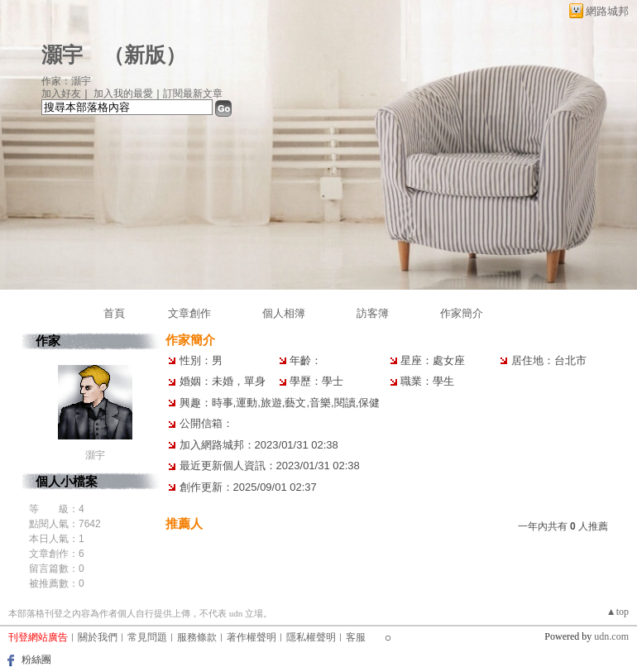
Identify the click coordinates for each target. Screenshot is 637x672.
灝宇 (62, 55)
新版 (145, 55)
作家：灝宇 (66, 81)
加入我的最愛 (123, 94)
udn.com (611, 636)
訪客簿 (373, 313)
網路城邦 (607, 11)
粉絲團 (36, 660)
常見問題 (147, 637)
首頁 (114, 313)
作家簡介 (462, 313)
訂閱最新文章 (193, 94)
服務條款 (197, 637)
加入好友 (61, 94)
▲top (618, 612)
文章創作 (189, 313)
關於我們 (98, 637)
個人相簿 (284, 313)
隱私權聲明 (311, 637)
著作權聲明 (251, 637)
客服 (356, 637)
